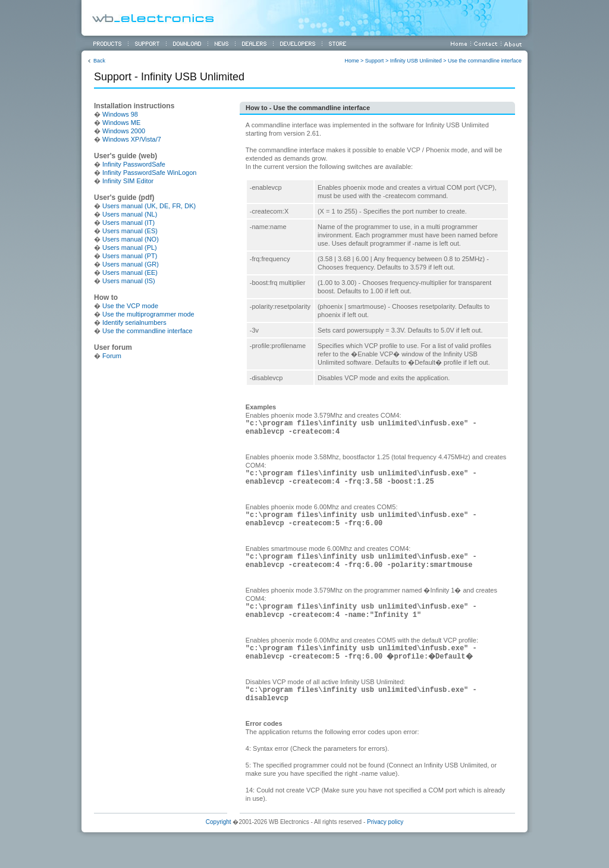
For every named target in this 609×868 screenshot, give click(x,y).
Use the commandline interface (485, 61)
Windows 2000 (124, 131)
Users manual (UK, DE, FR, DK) (149, 206)
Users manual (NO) (131, 239)
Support (375, 61)
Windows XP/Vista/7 (132, 139)
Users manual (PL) (130, 247)
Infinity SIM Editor (128, 181)
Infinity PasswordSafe (134, 164)
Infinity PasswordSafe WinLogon (149, 173)
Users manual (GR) (131, 264)
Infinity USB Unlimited (416, 61)
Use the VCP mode (130, 306)
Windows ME (121, 123)
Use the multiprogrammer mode (148, 314)
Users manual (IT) (128, 223)
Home (352, 61)
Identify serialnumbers (134, 322)
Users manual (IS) (129, 281)
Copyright (219, 822)
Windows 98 (120, 114)
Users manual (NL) (130, 214)
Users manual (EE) (130, 272)
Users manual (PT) (130, 256)
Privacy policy (385, 822)
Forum (112, 356)
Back (99, 61)
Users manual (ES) (130, 231)
